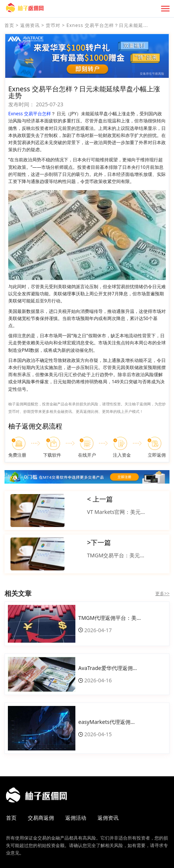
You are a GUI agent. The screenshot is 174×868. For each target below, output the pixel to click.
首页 (9, 25)
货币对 (53, 25)
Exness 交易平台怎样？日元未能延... (107, 25)
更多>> (162, 593)
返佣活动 (76, 818)
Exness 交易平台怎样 (30, 114)
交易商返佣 (41, 818)
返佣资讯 (30, 25)
